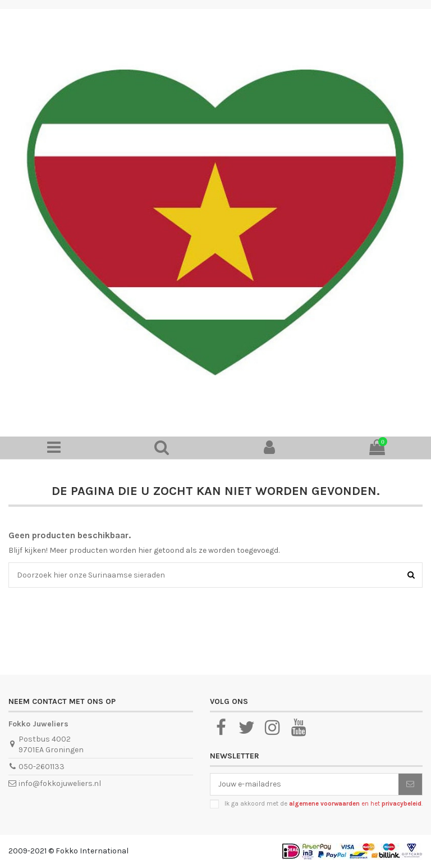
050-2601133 (42, 767)
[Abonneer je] (410, 784)
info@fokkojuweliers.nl (60, 783)
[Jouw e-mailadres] (304, 784)
